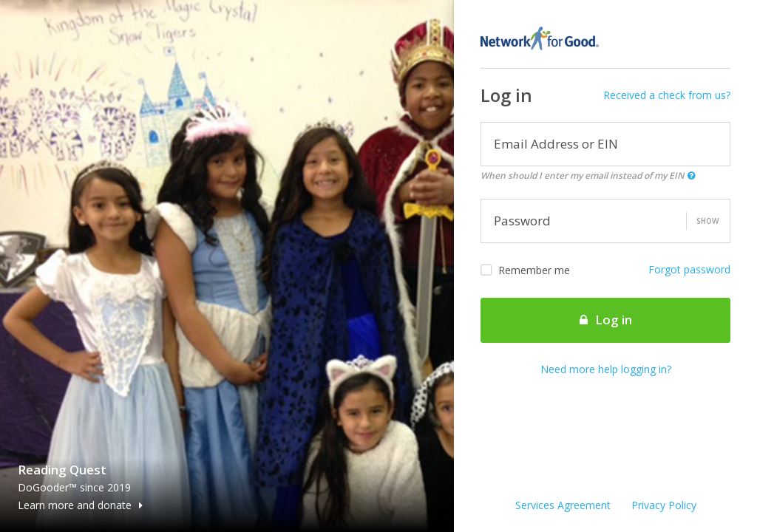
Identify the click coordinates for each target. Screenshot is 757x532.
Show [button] (707, 221)
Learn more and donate (80, 505)
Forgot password (689, 269)
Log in (606, 320)
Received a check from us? (667, 95)
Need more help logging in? (606, 369)
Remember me (525, 270)
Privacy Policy (664, 505)
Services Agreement (563, 505)
